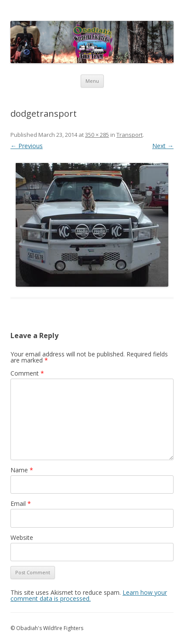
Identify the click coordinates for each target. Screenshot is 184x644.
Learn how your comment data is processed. (89, 595)
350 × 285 (97, 135)
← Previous (27, 146)
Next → (163, 146)
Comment (27, 373)
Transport (129, 135)
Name (22, 470)
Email (21, 503)
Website (22, 537)
